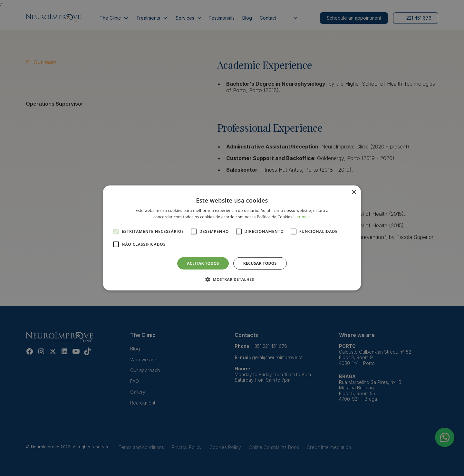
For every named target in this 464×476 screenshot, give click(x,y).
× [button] (354, 192)
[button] (232, 279)
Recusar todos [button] (260, 263)
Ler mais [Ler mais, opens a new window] (303, 217)
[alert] (232, 238)
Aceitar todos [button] (203, 263)
